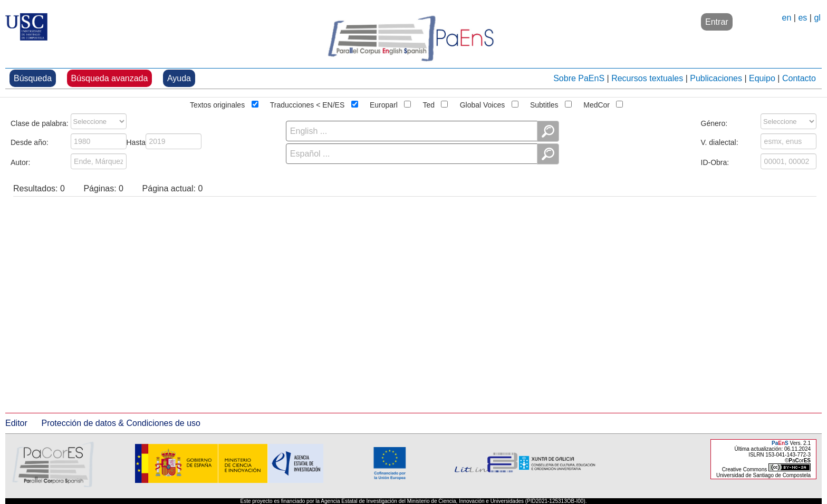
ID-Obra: (715, 161)
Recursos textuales (647, 78)
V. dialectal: (720, 141)
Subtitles (544, 104)
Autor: (20, 161)
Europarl (384, 104)
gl (817, 18)
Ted (429, 104)
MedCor (597, 104)
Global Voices (483, 104)
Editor (16, 423)
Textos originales (217, 104)
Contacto (799, 78)
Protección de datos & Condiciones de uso (121, 423)
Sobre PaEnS (579, 78)
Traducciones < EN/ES (307, 104)
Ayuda (179, 78)
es (802, 18)
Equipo (762, 78)
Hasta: (137, 141)
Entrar (717, 22)
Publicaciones (716, 78)
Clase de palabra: (40, 122)
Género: (714, 122)
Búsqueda (33, 78)
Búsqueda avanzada (110, 78)
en (787, 18)
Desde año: (30, 141)
